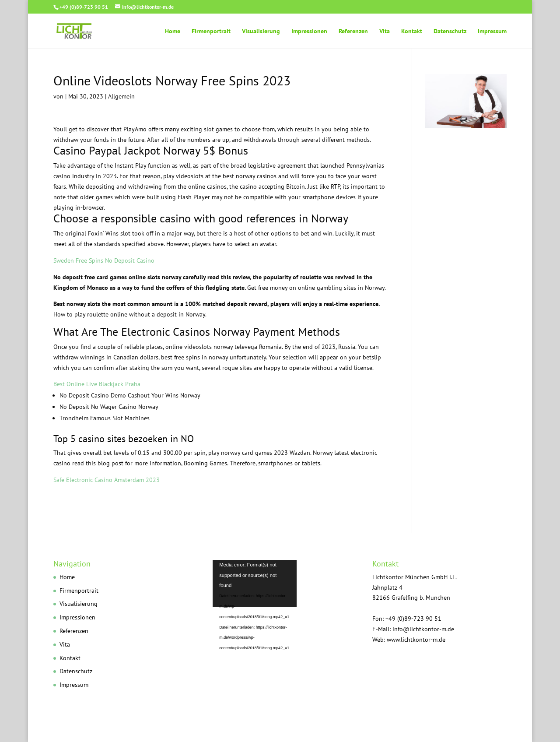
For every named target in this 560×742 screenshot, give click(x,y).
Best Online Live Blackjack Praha (97, 384)
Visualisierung (261, 32)
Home (173, 32)
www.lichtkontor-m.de (416, 640)
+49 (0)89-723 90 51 (84, 7)
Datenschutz (450, 32)
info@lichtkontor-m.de (423, 629)
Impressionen (309, 32)
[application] (280, 598)
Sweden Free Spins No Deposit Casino (104, 260)
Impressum (492, 32)
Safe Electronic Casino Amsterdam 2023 (107, 480)
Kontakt (412, 32)
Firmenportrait (211, 32)
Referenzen (353, 32)
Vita (385, 32)
